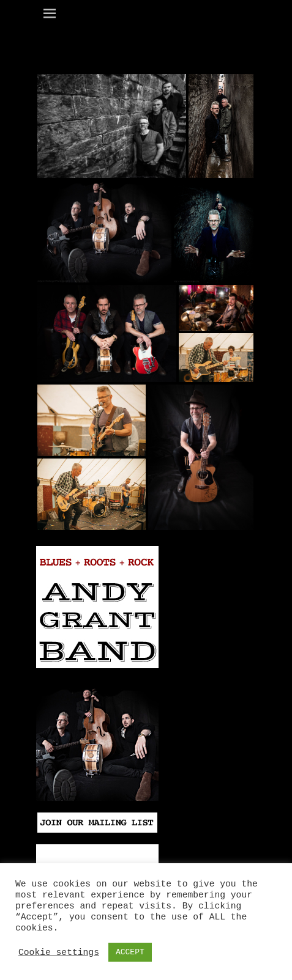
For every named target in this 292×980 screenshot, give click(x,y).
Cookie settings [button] (59, 952)
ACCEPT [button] (130, 952)
